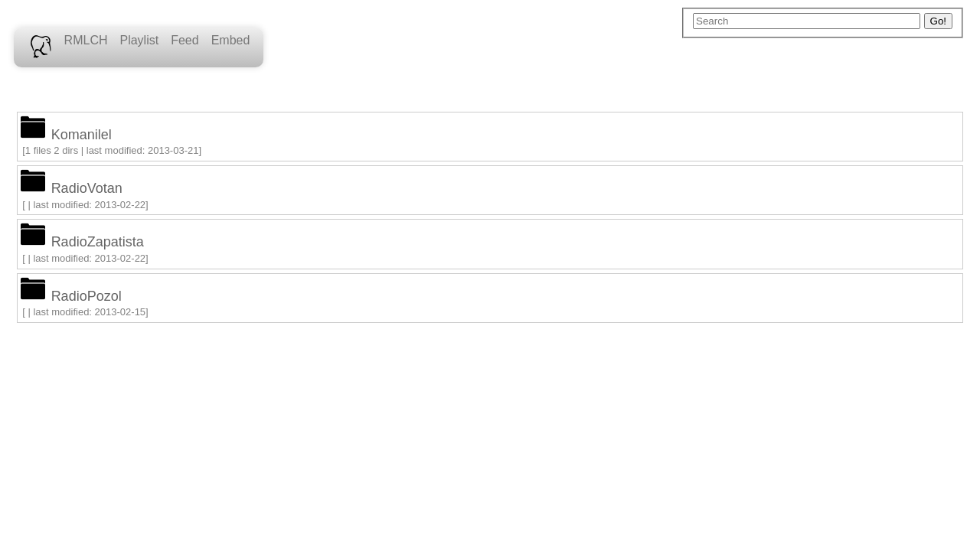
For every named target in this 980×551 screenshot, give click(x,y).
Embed (231, 40)
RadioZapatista (98, 242)
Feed (185, 40)
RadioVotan (87, 188)
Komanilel (82, 135)
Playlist (139, 40)
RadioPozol (87, 296)
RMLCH (86, 40)
